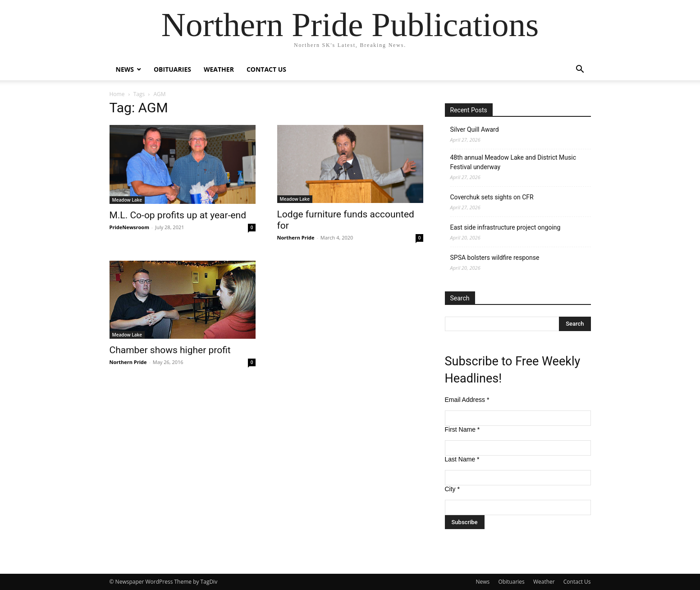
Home (117, 94)
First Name (462, 429)
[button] (580, 70)
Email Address (467, 400)
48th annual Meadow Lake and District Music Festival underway (513, 162)
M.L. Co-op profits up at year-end (178, 215)
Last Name (462, 459)
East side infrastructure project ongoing (506, 227)
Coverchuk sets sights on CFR (492, 197)
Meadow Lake (127, 200)
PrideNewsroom (129, 227)
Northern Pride (296, 237)
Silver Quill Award (475, 129)
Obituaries (172, 69)
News (125, 69)
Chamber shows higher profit (170, 350)
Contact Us (266, 69)
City (452, 489)
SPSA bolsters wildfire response (495, 258)
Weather (219, 69)
